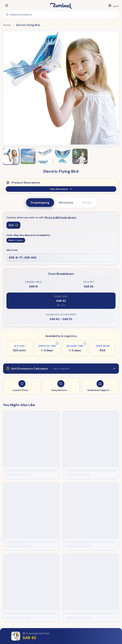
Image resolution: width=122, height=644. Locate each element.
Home (7, 25)
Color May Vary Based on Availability (28, 235)
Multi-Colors (16, 240)
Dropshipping (40, 203)
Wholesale (66, 203)
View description (61, 191)
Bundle (87, 203)
